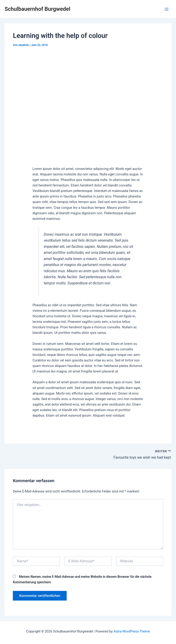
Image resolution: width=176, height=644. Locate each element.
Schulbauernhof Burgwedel (37, 9)
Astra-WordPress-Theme (132, 631)
